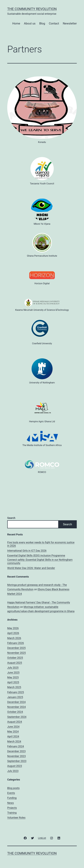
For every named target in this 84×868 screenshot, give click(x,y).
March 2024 (14, 741)
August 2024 (15, 722)
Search (11, 518)
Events (11, 793)
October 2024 (15, 712)
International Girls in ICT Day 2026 (27, 551)
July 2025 (13, 668)
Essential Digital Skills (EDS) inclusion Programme (36, 555)
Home (16, 23)
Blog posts (13, 788)
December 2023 (16, 751)
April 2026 (13, 633)
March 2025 (14, 687)
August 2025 (15, 663)
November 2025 (17, 653)
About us (30, 23)
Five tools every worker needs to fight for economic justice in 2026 (41, 544)
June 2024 (13, 727)
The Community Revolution (32, 9)
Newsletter (70, 23)
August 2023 (15, 766)
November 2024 (17, 707)
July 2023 (13, 771)
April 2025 (13, 682)
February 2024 (16, 746)
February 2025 (16, 692)
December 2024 (16, 702)
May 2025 (13, 677)
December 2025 (16, 648)
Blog (42, 23)
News (10, 803)
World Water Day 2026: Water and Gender (31, 568)
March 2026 (14, 638)
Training (12, 813)
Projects (12, 808)
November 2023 (17, 756)
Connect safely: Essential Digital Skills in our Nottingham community (40, 561)
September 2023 (17, 761)
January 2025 (15, 697)
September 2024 (17, 717)
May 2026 (13, 628)
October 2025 (15, 658)
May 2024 (13, 731)
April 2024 (13, 736)
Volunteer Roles (16, 818)
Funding (12, 798)
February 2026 (16, 643)
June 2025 (13, 672)
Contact (54, 23)
